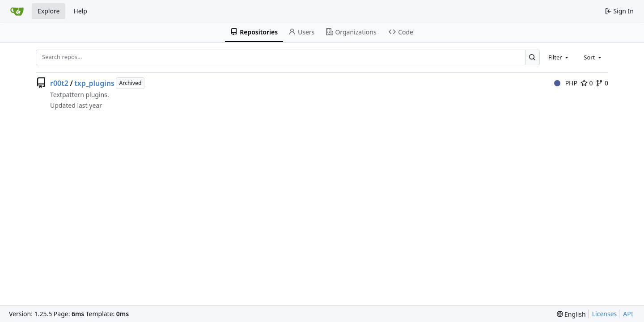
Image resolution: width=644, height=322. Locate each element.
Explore (49, 11)
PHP (566, 83)
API (628, 314)
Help (80, 11)
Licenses (605, 314)
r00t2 (59, 83)
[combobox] (559, 57)
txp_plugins (94, 83)
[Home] (17, 11)
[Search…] (532, 57)
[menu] (571, 314)
